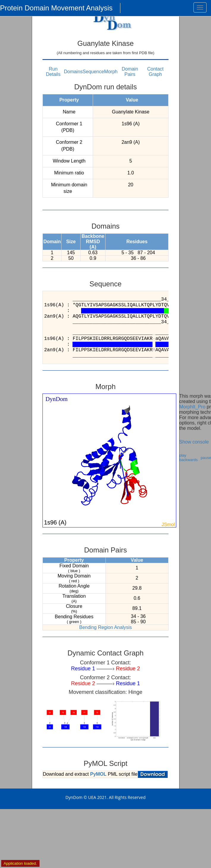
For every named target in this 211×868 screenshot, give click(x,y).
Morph (111, 72)
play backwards (188, 458)
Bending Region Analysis (105, 627)
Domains (73, 72)
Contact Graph (155, 72)
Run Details (53, 72)
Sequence (93, 72)
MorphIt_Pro (192, 407)
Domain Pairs (130, 72)
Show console (194, 442)
